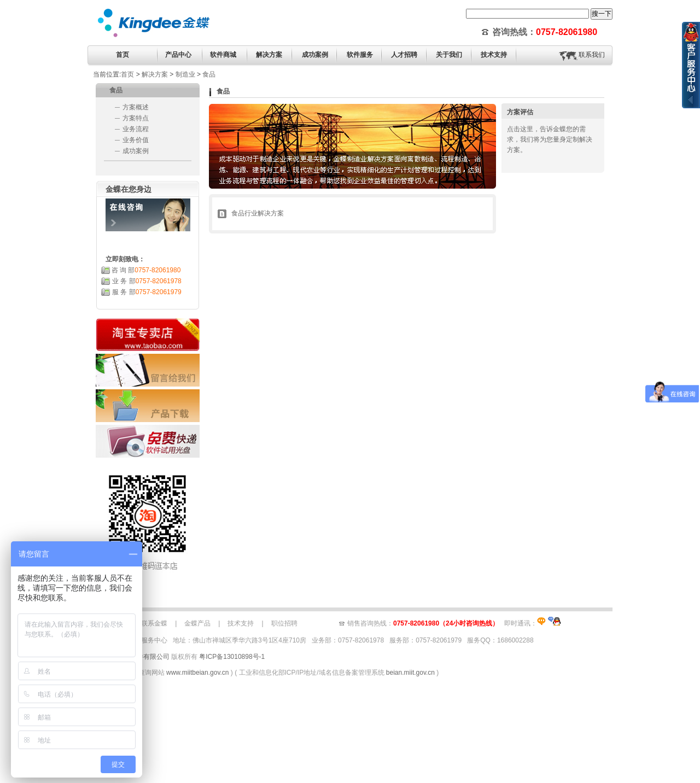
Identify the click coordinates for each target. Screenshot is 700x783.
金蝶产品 (197, 623)
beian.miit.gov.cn (410, 673)
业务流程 (136, 129)
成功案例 (136, 151)
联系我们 (592, 55)
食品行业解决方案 (258, 213)
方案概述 (136, 107)
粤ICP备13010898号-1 (232, 657)
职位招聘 (284, 623)
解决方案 (155, 74)
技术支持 (241, 623)
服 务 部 (147, 292)
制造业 (185, 74)
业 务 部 (147, 281)
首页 (122, 55)
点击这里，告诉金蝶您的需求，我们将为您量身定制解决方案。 (550, 139)
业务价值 (136, 140)
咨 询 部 (146, 270)
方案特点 (136, 118)
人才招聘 (404, 55)
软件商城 (223, 55)
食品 (209, 74)
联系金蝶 (154, 623)
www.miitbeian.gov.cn (198, 673)
